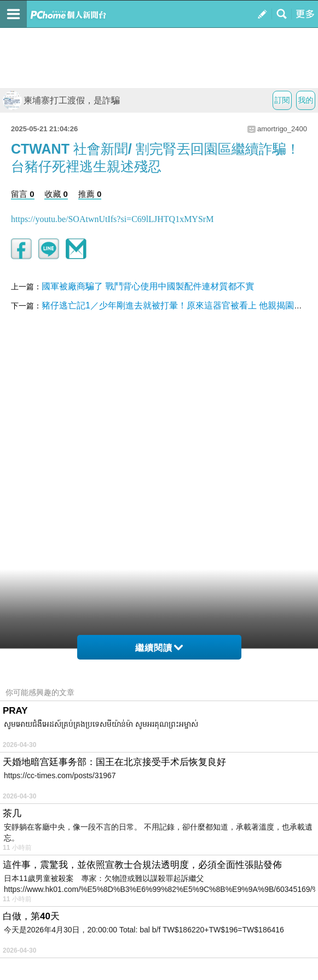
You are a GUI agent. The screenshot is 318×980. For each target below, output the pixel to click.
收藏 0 (56, 194)
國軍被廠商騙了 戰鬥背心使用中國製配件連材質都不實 (148, 286)
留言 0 (23, 194)
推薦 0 (90, 194)
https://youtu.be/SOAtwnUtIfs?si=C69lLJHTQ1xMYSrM (112, 219)
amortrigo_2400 (282, 129)
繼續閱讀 (159, 648)
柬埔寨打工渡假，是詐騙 (61, 100)
